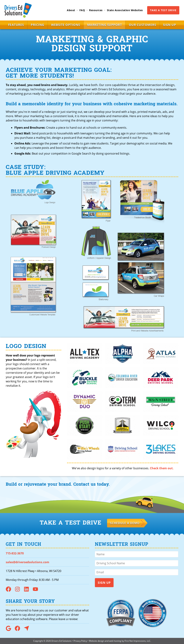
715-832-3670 (15, 553)
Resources (96, 10)
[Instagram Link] (19, 591)
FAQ (82, 10)
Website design (97, 641)
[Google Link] (10, 630)
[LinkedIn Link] (28, 591)
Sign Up (173, 25)
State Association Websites (125, 10)
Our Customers (145, 25)
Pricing (35, 25)
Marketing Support (105, 25)
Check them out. (162, 468)
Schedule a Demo (125, 523)
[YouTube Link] (37, 591)
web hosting (115, 641)
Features (12, 25)
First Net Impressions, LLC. (138, 641)
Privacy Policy (80, 641)
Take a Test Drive (163, 10)
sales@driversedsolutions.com (27, 562)
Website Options (65, 25)
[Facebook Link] (10, 591)
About (71, 10)
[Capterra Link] (28, 630)
